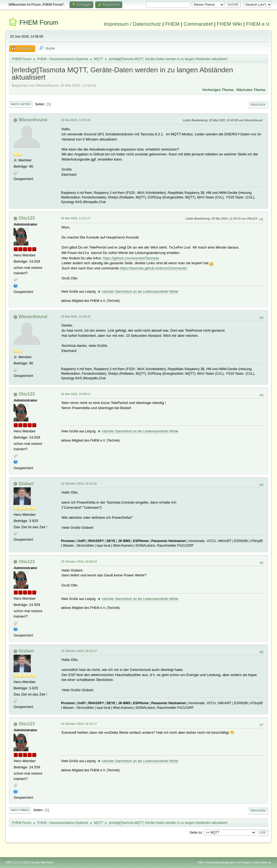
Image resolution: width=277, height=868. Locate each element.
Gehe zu (196, 832)
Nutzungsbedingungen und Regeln (229, 862)
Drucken (258, 105)
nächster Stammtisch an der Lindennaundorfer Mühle (140, 292)
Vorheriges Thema (218, 90)
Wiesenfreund (33, 120)
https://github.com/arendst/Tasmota (131, 258)
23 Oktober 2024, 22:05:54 (79, 562)
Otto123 (27, 218)
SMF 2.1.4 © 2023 (17, 862)
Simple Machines (42, 862)
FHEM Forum (39, 22)
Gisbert (26, 484)
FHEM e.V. (258, 24)
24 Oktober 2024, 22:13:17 (79, 724)
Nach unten (20, 104)
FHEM (172, 24)
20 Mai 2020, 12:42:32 (76, 316)
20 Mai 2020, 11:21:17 (76, 218)
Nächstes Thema (251, 90)
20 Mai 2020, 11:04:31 (76, 120)
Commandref (198, 24)
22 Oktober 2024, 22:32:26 (79, 484)
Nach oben (20, 810)
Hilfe (201, 862)
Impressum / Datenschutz (133, 24)
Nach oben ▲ (263, 862)
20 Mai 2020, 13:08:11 (76, 394)
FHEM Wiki (230, 24)
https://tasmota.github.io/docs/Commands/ (154, 268)
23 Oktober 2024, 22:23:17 (79, 651)
